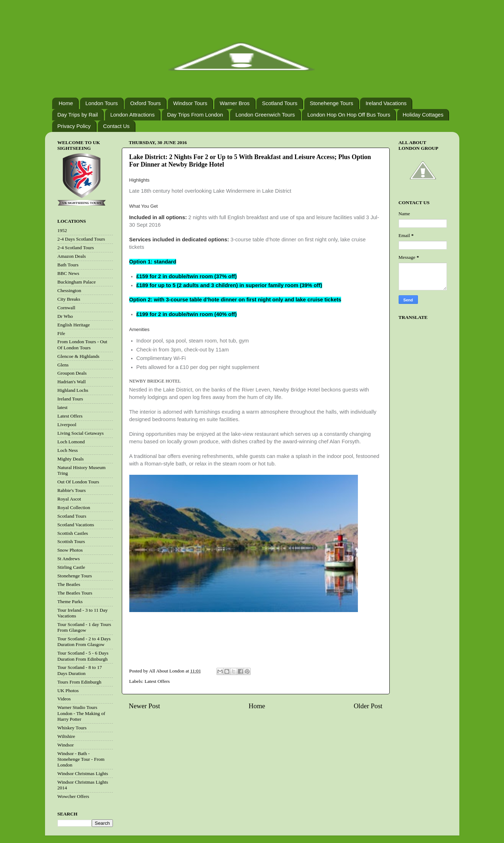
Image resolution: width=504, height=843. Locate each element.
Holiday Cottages (423, 115)
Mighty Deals (71, 459)
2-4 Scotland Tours (76, 248)
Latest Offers (157, 681)
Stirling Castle (71, 567)
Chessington (69, 290)
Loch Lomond (71, 442)
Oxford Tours (145, 103)
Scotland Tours (280, 103)
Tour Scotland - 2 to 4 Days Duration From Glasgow (84, 642)
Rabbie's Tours (72, 490)
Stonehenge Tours (331, 103)
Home (66, 103)
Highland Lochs (73, 390)
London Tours (102, 103)
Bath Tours (68, 265)
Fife (61, 333)
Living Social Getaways (81, 433)
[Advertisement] (254, 645)
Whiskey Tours (72, 728)
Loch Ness (68, 450)
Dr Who (65, 316)
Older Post (368, 706)
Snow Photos (70, 550)
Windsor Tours (190, 103)
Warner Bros (235, 103)
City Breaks (69, 299)
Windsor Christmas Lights (83, 773)
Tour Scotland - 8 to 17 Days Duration (80, 670)
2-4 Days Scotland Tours (81, 239)
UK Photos (68, 691)
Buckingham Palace (77, 282)
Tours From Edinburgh (79, 682)
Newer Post (145, 706)
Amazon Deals (72, 256)
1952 (62, 230)
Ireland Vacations (386, 103)
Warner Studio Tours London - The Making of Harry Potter (81, 713)
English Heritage (74, 325)
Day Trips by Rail (78, 115)
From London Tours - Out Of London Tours (83, 344)
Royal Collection (74, 507)
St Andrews (69, 559)
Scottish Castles (73, 533)
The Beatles (69, 584)
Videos (64, 699)
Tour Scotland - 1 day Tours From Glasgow (84, 627)
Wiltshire (66, 736)
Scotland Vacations (76, 525)
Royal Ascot (69, 499)
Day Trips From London (195, 115)
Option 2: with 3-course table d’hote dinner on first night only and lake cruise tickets (235, 300)
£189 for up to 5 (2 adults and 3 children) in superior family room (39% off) (229, 285)
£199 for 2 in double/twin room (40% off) (187, 314)
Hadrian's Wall (72, 382)
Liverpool (67, 425)
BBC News (68, 273)
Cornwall (66, 308)
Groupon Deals (72, 373)
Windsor (66, 745)
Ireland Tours (70, 399)
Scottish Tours (71, 541)
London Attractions (133, 115)
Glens (63, 365)
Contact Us (116, 126)
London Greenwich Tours (265, 115)
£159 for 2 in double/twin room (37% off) (187, 276)
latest (63, 407)
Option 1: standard (153, 262)
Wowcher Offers (73, 796)
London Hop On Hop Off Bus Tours (349, 115)
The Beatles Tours (75, 593)
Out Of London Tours (78, 482)
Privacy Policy (74, 126)
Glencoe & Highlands (79, 356)
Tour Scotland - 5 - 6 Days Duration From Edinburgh (83, 656)
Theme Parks (70, 602)
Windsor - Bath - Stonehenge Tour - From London (81, 759)
